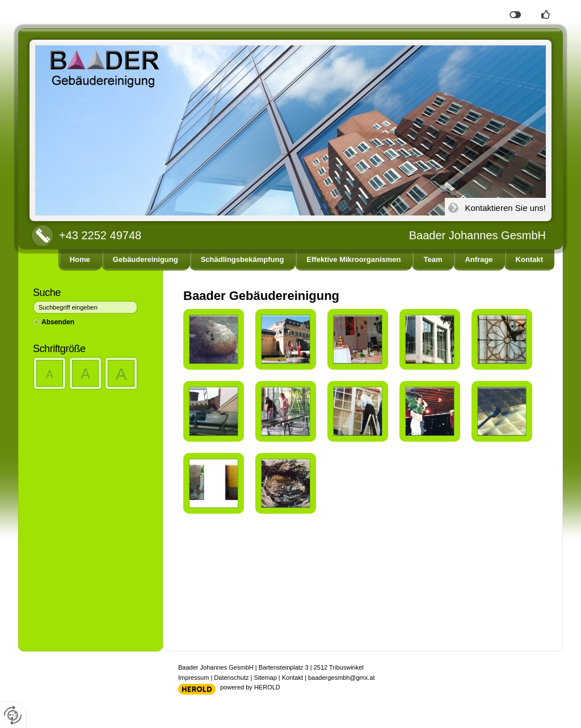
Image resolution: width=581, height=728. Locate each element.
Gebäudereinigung (146, 259)
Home (80, 259)
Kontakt (529, 259)
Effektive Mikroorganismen (353, 259)
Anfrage (479, 259)
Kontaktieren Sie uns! (505, 208)
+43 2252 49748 (100, 235)
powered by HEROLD (250, 687)
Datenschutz (231, 678)
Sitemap (265, 678)
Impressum (193, 678)
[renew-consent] (13, 715)
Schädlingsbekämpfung (243, 259)
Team (433, 259)
